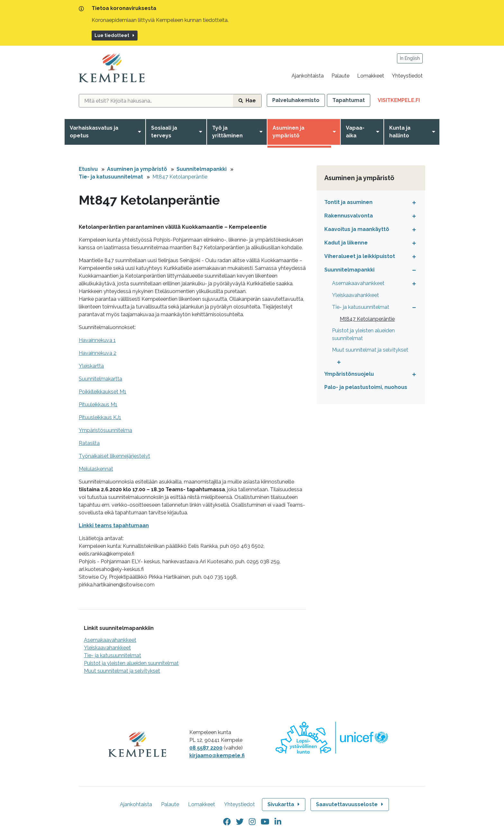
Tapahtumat (349, 100)
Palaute (340, 76)
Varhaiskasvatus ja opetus (94, 132)
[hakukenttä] (156, 101)
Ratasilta (89, 443)
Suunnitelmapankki (202, 169)
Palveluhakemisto (296, 100)
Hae (247, 101)
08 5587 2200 (206, 748)
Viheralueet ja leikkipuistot (360, 256)
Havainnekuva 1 (97, 340)
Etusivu (88, 169)
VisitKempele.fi (401, 101)
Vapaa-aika (355, 132)
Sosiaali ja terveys (164, 132)
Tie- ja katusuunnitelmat (111, 177)
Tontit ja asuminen (348, 202)
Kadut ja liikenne (346, 243)
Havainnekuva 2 (98, 353)
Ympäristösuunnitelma (105, 430)
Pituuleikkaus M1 (98, 405)
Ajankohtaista (308, 76)
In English (410, 58)
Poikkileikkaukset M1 (103, 392)
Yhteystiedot (407, 76)
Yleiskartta (91, 366)
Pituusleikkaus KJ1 (100, 417)
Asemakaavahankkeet (110, 640)
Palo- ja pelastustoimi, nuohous (366, 387)
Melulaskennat (96, 469)
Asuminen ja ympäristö (288, 132)
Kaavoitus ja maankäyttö (357, 229)
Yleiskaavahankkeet (107, 648)
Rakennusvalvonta (349, 216)
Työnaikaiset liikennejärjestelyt (114, 456)
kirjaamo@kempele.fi (217, 755)
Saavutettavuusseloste (350, 804)
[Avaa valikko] (141, 132)
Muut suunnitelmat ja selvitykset (122, 671)
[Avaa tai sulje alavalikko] (413, 202)
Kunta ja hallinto (400, 132)
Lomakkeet (371, 76)
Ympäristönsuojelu (349, 374)
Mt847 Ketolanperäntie (180, 177)
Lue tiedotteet (115, 35)
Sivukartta (284, 804)
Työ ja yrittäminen (227, 132)
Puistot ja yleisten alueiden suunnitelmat (131, 663)
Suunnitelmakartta (100, 379)
